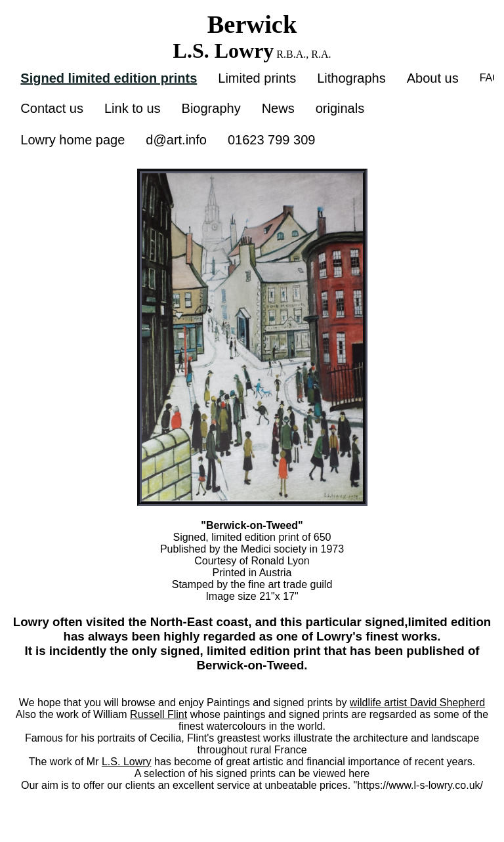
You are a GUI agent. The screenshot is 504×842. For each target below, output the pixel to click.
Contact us (52, 108)
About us (433, 78)
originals (340, 108)
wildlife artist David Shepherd (417, 703)
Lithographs (351, 78)
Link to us (133, 108)
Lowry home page (73, 140)
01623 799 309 (271, 140)
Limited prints (257, 78)
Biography (211, 108)
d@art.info (176, 140)
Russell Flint (158, 714)
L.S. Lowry (127, 762)
